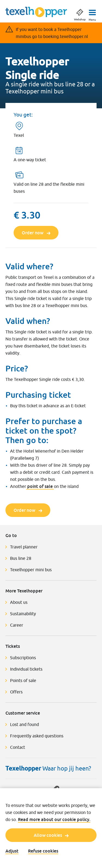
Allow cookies (51, 835)
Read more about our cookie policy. (54, 819)
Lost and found (24, 724)
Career (17, 625)
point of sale (40, 486)
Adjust (12, 851)
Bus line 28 (21, 558)
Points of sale (23, 680)
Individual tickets (26, 669)
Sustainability (23, 614)
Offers (16, 692)
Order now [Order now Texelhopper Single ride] (36, 233)
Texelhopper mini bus (31, 570)
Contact (18, 747)
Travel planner (24, 547)
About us (19, 602)
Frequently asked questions (37, 736)
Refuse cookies (43, 851)
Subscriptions (23, 658)
